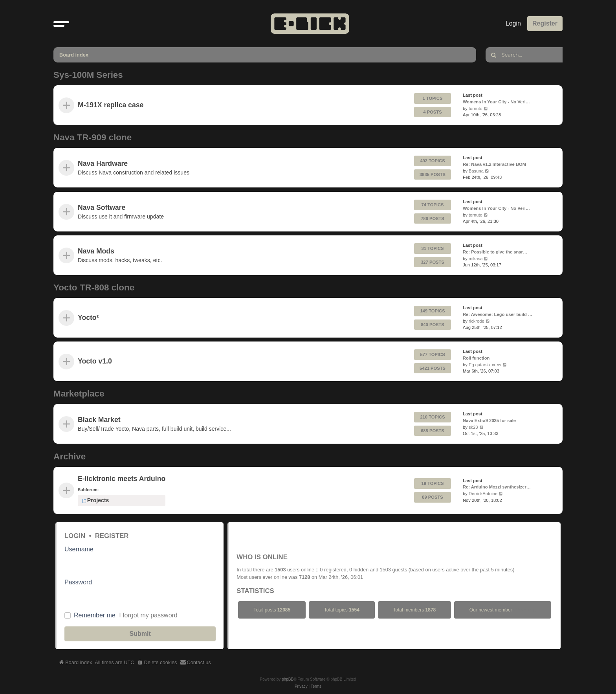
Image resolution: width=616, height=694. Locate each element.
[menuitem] (157, 663)
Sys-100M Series (88, 75)
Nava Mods (96, 251)
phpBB (288, 679)
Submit (140, 634)
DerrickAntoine (483, 494)
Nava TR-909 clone (93, 137)
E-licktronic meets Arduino (122, 479)
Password (78, 582)
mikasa (476, 258)
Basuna (476, 171)
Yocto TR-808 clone (94, 287)
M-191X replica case (111, 105)
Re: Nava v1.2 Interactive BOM (494, 164)
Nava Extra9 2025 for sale (489, 420)
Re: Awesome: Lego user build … (498, 314)
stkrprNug (525, 610)
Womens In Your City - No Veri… (496, 102)
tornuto (476, 108)
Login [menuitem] (513, 23)
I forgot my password (148, 615)
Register (112, 536)
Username (79, 549)
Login (75, 536)
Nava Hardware (103, 163)
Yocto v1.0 (95, 362)
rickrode (477, 321)
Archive (70, 456)
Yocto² (88, 318)
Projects (95, 500)
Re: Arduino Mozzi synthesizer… (497, 487)
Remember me (95, 615)
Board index (74, 55)
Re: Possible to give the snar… (495, 252)
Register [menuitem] (545, 23)
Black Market (99, 420)
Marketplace (79, 394)
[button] (61, 24)
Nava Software (102, 207)
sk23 (473, 427)
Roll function (476, 358)
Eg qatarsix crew (485, 365)
